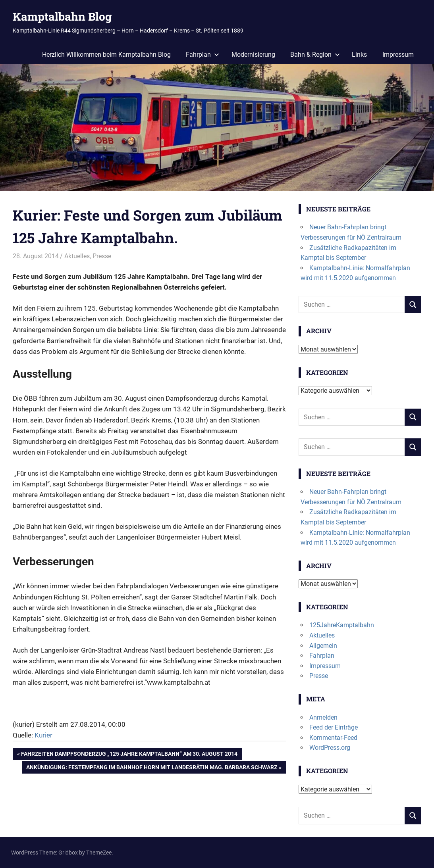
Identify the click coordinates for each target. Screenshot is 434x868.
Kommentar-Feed (333, 738)
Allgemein (323, 646)
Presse (102, 256)
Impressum (398, 55)
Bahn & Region (315, 55)
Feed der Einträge (334, 727)
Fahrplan (203, 55)
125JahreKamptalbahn (342, 625)
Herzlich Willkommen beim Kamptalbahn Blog (106, 55)
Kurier (43, 735)
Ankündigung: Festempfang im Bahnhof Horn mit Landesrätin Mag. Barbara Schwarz (151, 768)
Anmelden (323, 717)
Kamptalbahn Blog (62, 16)
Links (359, 55)
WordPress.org (330, 748)
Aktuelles (77, 256)
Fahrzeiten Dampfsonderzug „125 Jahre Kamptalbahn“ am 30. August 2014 (129, 755)
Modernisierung (253, 55)
